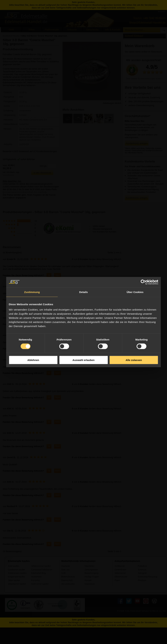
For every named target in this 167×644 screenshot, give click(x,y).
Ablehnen (33, 360)
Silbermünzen (121, 577)
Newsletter (89, 566)
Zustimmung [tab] (32, 292)
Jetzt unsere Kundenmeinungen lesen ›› (144, 79)
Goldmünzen (120, 570)
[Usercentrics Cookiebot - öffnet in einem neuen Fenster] (143, 282)
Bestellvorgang (91, 573)
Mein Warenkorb (140, 46)
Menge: (43, 166)
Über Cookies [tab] (135, 292)
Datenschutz (67, 580)
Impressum (90, 584)
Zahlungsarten (91, 570)
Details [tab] (83, 292)
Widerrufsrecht (68, 577)
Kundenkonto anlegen (137, 143)
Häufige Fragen (92, 577)
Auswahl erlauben (83, 360)
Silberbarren (120, 573)
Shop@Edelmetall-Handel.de (147, 23)
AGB (63, 573)
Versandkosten (8, 175)
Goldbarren (120, 566)
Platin (117, 580)
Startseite (66, 566)
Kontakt (88, 580)
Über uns (65, 570)
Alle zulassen (134, 360)
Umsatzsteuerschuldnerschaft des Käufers (24, 192)
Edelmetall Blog (38, 573)
